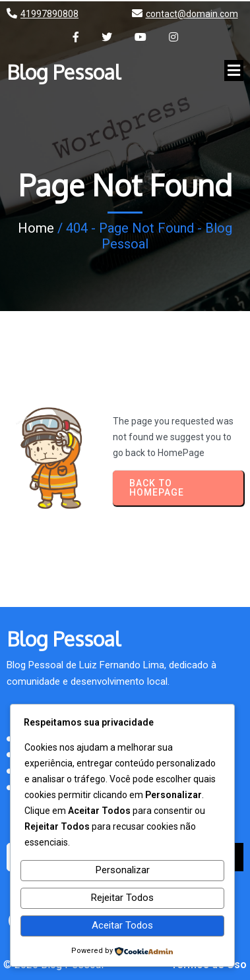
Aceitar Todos (122, 925)
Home (36, 228)
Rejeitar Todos (122, 898)
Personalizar (123, 870)
